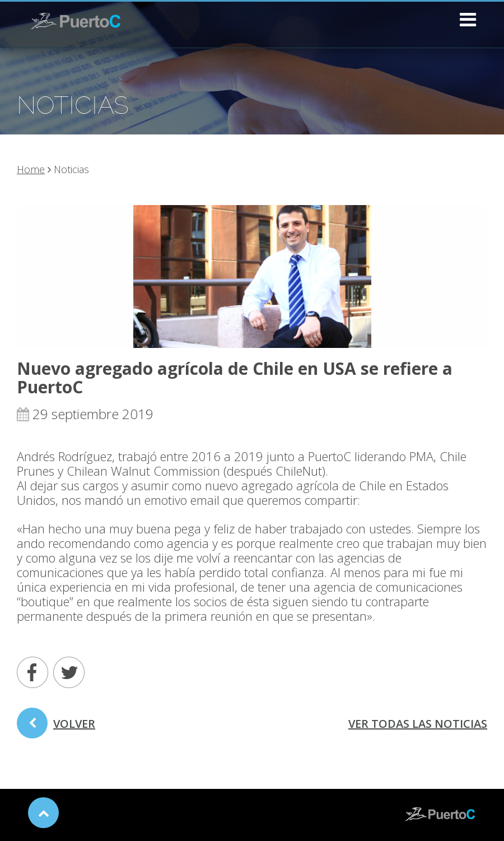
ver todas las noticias (418, 724)
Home (31, 169)
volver (56, 727)
